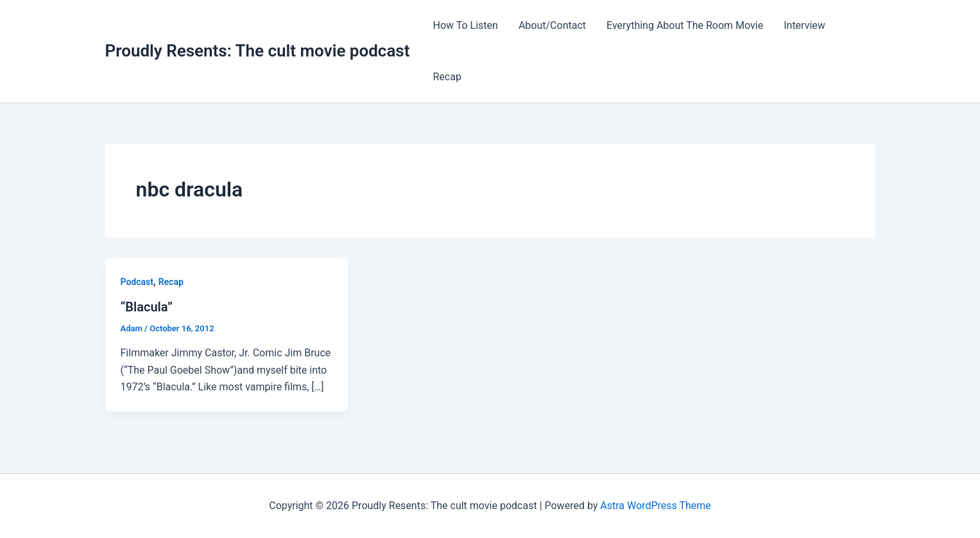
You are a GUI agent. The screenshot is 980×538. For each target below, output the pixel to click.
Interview (804, 25)
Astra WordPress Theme (655, 506)
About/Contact (552, 25)
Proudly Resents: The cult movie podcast (258, 51)
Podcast (137, 282)
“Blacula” (147, 307)
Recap (447, 77)
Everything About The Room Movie (685, 25)
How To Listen (465, 25)
